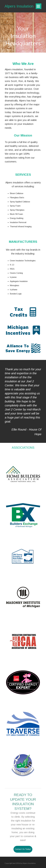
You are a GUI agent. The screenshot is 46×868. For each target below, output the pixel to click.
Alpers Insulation (19, 6)
